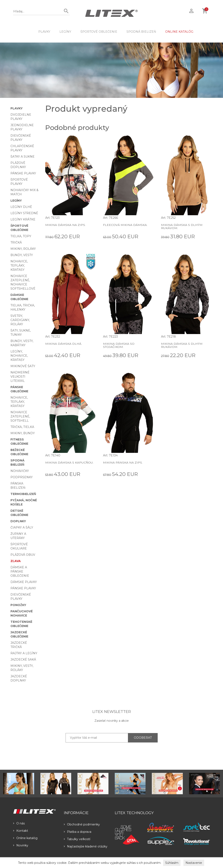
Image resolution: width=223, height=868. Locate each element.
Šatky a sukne (23, 157)
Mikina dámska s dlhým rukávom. (182, 226)
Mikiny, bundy (23, 433)
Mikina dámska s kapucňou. (69, 463)
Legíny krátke (23, 219)
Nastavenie (194, 863)
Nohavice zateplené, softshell (20, 416)
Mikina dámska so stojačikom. (119, 345)
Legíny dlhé (21, 207)
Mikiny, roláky (23, 249)
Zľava (16, 561)
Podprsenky (22, 477)
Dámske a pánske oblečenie (20, 571)
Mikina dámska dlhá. (64, 344)
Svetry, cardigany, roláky (20, 320)
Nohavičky (20, 471)
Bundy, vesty (22, 255)
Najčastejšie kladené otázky (86, 846)
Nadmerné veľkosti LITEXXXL (20, 377)
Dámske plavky (24, 582)
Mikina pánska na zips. (123, 463)
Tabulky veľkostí (77, 839)
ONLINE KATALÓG (179, 32)
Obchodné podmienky (82, 824)
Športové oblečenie (99, 32)
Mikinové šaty (23, 366)
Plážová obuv (23, 555)
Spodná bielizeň (141, 32)
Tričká (16, 242)
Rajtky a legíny (24, 653)
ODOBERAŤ (143, 738)
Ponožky (18, 605)
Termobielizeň (23, 494)
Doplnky (18, 521)
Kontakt (21, 831)
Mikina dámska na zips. (65, 225)
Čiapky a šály (22, 527)
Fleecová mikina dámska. (125, 225)
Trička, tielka (22, 427)
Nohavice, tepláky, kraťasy (19, 266)
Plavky (44, 32)
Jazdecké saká (23, 659)
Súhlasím (172, 863)
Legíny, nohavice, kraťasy (19, 356)
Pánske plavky (23, 173)
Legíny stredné (24, 213)
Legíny (65, 32)
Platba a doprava (78, 832)
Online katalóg (25, 838)
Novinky (21, 845)
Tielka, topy (21, 236)
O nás (19, 823)
